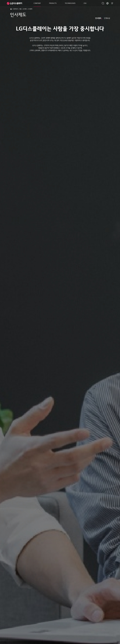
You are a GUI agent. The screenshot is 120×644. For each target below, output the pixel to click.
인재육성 (107, 18)
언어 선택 (107, 3)
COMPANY (37, 3)
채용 (20, 9)
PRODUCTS (53, 3)
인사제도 (25, 9)
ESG (85, 3)
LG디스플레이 (14, 3)
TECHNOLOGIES (70, 3)
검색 (103, 3)
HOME (11, 9)
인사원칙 (98, 18)
